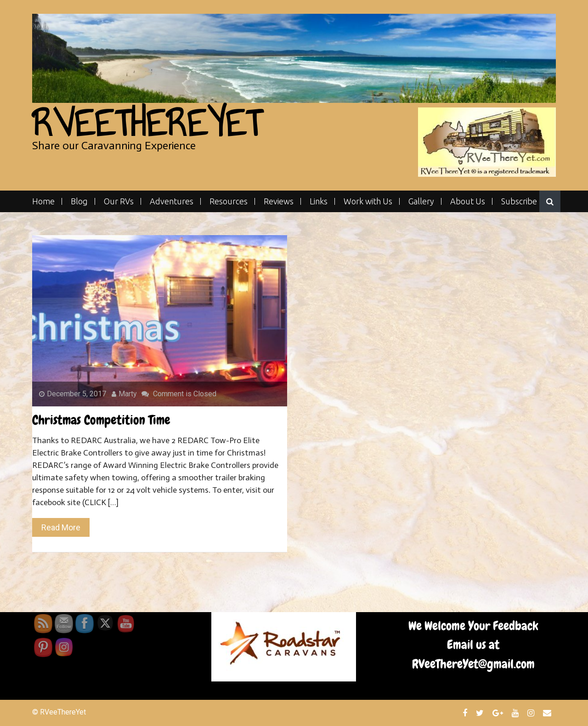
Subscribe (519, 201)
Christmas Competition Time (101, 420)
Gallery (421, 201)
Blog (79, 201)
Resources (229, 201)
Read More (61, 527)
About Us (468, 201)
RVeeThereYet (147, 123)
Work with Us (368, 201)
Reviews (279, 201)
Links (319, 201)
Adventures (172, 201)
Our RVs (119, 201)
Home (43, 201)
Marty (124, 394)
